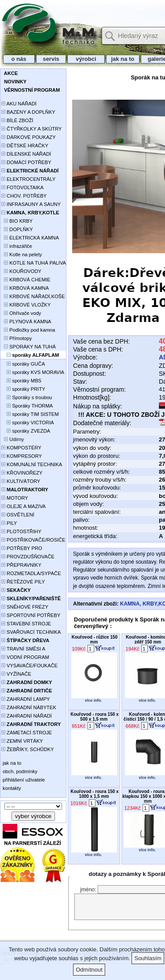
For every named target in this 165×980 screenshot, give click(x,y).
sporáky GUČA (23, 364)
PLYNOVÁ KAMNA (26, 322)
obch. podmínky (19, 771)
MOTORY (15, 498)
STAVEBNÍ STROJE (26, 624)
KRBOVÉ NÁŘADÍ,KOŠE (33, 296)
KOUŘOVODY (21, 271)
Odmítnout (89, 970)
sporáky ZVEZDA (26, 431)
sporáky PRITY (23, 389)
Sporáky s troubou (27, 397)
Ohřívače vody (21, 313)
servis (51, 59)
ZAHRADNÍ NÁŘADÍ (27, 716)
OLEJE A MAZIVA (24, 506)
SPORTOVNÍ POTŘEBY (31, 615)
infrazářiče (17, 246)
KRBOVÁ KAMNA (25, 288)
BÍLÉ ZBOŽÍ (17, 120)
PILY (9, 523)
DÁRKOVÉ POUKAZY (28, 137)
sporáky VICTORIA (27, 423)
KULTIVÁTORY (21, 481)
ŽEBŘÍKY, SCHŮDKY (27, 749)
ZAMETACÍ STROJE (27, 733)
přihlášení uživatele (23, 780)
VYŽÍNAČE (16, 674)
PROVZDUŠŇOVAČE (28, 557)
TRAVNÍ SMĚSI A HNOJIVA (23, 649)
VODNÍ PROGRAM (25, 657)
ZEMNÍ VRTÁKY (22, 741)
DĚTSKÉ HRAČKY (25, 146)
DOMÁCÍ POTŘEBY (26, 162)
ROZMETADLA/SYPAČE (31, 573)
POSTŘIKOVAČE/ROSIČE (33, 540)
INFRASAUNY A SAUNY (31, 204)
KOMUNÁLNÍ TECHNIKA (32, 464)
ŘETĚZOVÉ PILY (23, 582)
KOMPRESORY (22, 456)
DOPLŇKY (17, 229)
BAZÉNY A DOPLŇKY (28, 112)
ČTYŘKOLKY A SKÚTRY (31, 129)
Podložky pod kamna (28, 330)
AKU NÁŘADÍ (19, 104)
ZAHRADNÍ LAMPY (26, 699)
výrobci (86, 59)
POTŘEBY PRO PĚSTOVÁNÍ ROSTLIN (27, 549)
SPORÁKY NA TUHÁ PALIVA (29, 347)
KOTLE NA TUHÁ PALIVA (34, 263)
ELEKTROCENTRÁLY (28, 179)
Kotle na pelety (22, 254)
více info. (93, 700)
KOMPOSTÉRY (21, 448)
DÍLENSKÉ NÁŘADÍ (26, 154)
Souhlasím (148, 958)
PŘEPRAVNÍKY (21, 565)
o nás (19, 59)
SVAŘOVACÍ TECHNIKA (31, 632)
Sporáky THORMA (27, 406)
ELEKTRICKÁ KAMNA (30, 238)
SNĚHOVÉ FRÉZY (25, 607)
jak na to (123, 59)
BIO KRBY (17, 221)
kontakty (11, 788)
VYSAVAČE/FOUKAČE (29, 666)
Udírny (13, 439)
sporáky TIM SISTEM (30, 414)
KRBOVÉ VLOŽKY (26, 305)
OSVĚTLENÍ (18, 515)
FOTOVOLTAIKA (22, 187)
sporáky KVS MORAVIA (33, 372)
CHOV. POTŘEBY (24, 196)
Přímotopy (16, 338)
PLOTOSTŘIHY (21, 531)
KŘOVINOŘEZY (22, 473)
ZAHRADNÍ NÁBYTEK (29, 707)
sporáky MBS (21, 381)
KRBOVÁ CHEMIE (26, 280)
